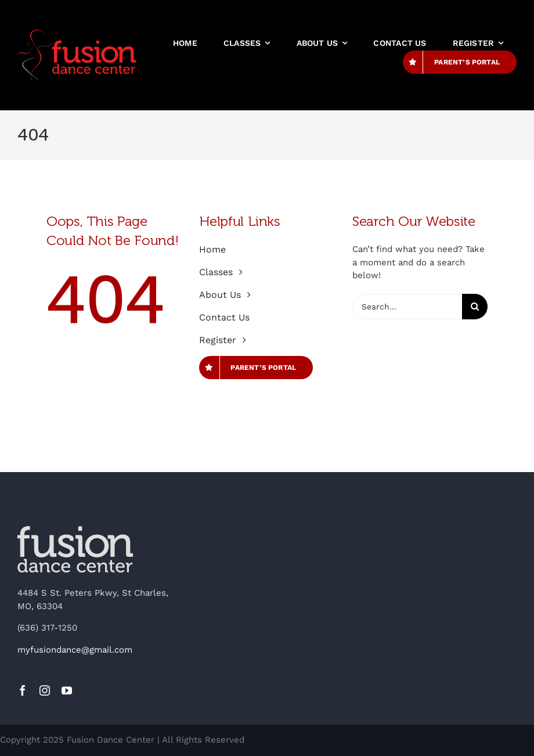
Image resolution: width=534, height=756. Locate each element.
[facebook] (23, 690)
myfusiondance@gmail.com (75, 650)
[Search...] (407, 307)
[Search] (475, 307)
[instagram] (45, 690)
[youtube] (67, 690)
